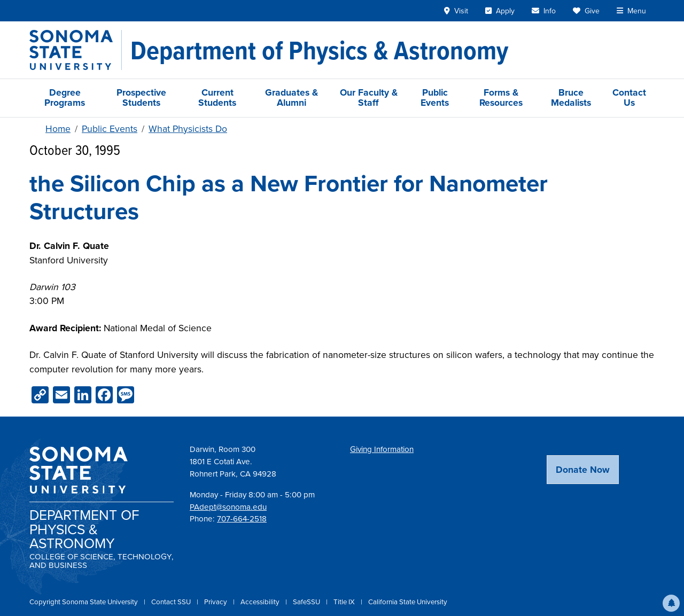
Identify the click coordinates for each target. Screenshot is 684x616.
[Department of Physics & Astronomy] (319, 50)
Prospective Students (141, 98)
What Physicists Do (188, 129)
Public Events (435, 98)
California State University (408, 602)
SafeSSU (307, 602)
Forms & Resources (501, 98)
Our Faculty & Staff (369, 98)
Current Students (217, 98)
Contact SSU (172, 602)
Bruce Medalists (571, 98)
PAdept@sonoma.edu (228, 507)
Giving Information (382, 449)
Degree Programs (65, 98)
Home (58, 129)
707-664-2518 (242, 519)
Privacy (216, 602)
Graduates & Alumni (292, 98)
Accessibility (261, 602)
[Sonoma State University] (76, 50)
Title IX (345, 602)
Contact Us (629, 98)
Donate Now (583, 470)
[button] (671, 603)
